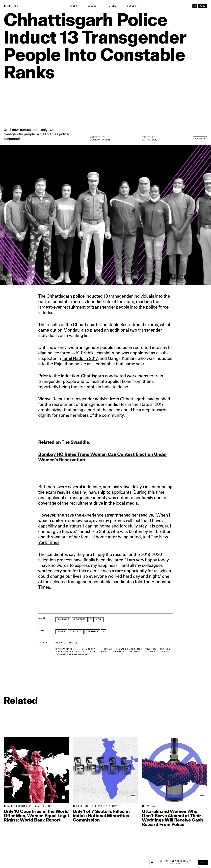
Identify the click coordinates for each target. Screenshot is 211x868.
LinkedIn (80, 619)
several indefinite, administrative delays (106, 487)
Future (112, 6)
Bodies (92, 6)
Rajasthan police (70, 364)
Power (73, 6)
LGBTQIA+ (92, 632)
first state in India (95, 387)
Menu (202, 6)
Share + (200, 139)
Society (132, 6)
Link (99, 619)
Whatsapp (63, 619)
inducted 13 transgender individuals (120, 296)
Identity (76, 632)
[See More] (103, 632)
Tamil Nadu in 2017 (80, 358)
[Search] (195, 6)
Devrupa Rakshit (101, 140)
